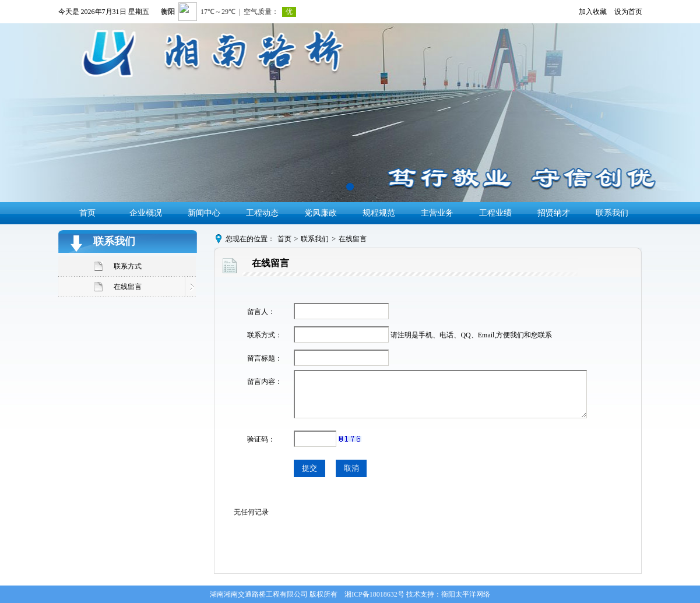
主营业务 (437, 213)
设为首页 (628, 12)
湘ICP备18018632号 (374, 594)
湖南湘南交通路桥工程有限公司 (259, 594)
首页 (87, 213)
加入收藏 (593, 12)
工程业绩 (495, 213)
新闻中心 (204, 213)
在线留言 (128, 287)
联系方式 (128, 266)
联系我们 (612, 213)
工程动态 (262, 213)
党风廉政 (321, 213)
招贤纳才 (554, 213)
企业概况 (146, 213)
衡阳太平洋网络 (466, 594)
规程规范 (379, 213)
